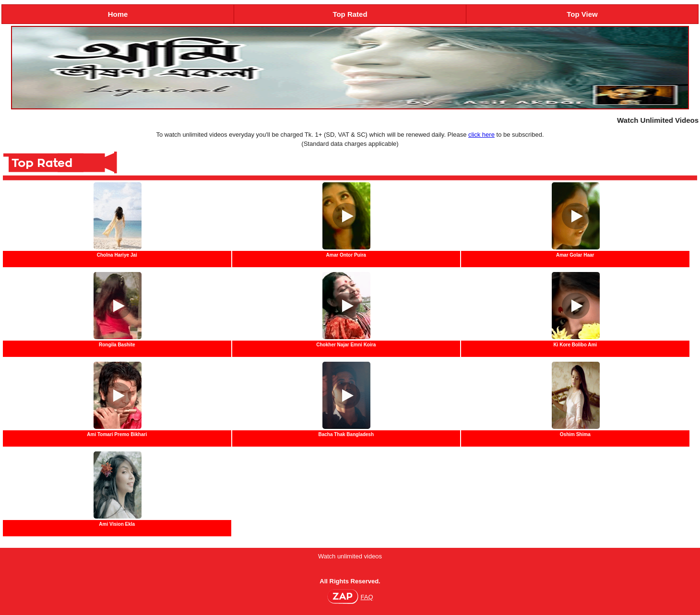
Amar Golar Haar (575, 255)
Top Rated (350, 14)
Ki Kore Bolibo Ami (575, 345)
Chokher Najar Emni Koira (346, 345)
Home (118, 14)
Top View (582, 14)
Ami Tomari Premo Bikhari (117, 434)
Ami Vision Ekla (117, 524)
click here (481, 135)
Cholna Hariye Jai (117, 255)
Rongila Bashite (117, 345)
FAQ (367, 597)
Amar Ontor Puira (346, 255)
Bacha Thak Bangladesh (346, 434)
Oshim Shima (575, 434)
